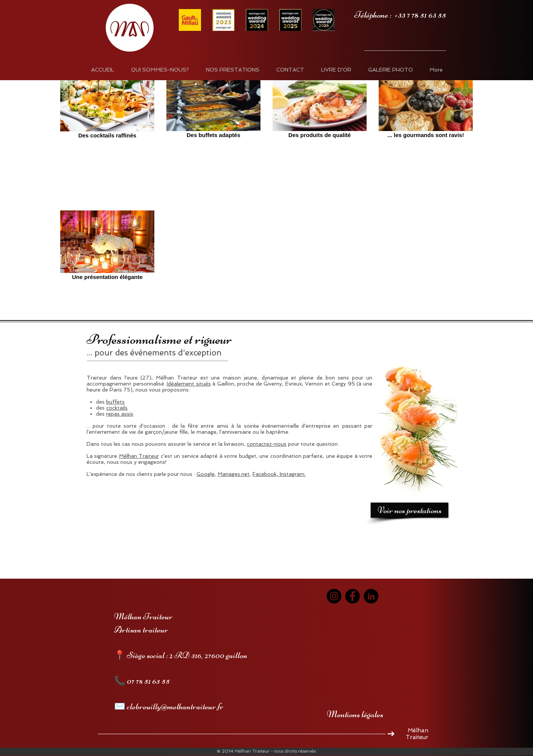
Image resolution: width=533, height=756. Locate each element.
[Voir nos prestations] (410, 510)
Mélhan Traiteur (139, 456)
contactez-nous (267, 444)
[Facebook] (353, 596)
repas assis (120, 414)
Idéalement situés (189, 384)
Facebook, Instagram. (279, 474)
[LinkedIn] (371, 596)
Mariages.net (234, 474)
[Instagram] (334, 596)
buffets (115, 402)
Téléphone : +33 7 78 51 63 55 (400, 15)
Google (206, 474)
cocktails (117, 408)
